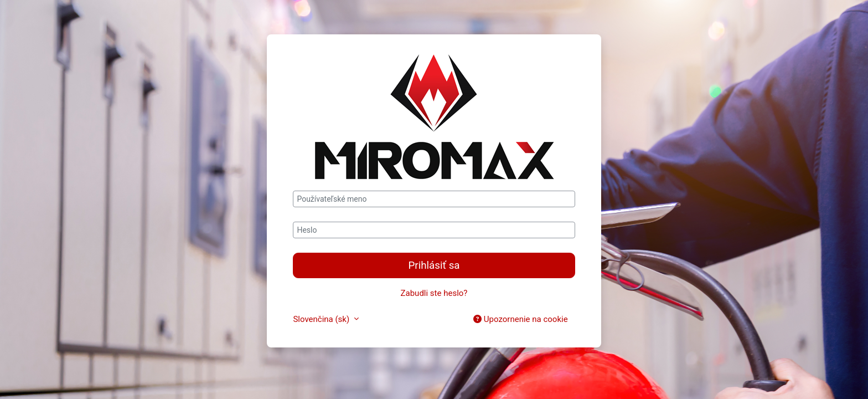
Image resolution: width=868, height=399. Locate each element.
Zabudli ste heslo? (434, 293)
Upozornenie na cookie (520, 319)
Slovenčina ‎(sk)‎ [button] (322, 319)
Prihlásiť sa (434, 265)
